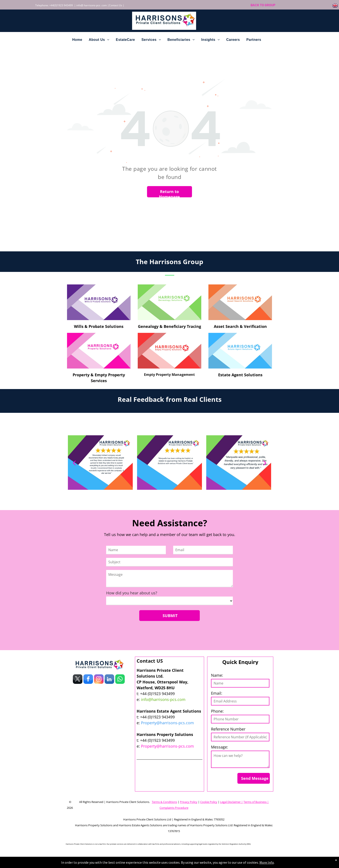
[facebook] (88, 680)
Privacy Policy (189, 802)
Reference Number (228, 729)
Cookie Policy (209, 802)
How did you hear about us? (132, 593)
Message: (220, 747)
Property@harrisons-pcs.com (167, 723)
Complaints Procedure (174, 808)
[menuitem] (77, 40)
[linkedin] (109, 680)
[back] (74, 463)
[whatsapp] (120, 680)
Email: (217, 693)
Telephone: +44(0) (46, 5)
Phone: (217, 711)
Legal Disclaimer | (231, 802)
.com (104, 5)
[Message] (169, 579)
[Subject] (169, 562)
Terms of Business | (256, 802)
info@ (80, 5)
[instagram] (99, 680)
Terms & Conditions (164, 802)
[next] (265, 463)
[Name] (136, 550)
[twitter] (78, 680)
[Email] (203, 550)
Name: (217, 675)
